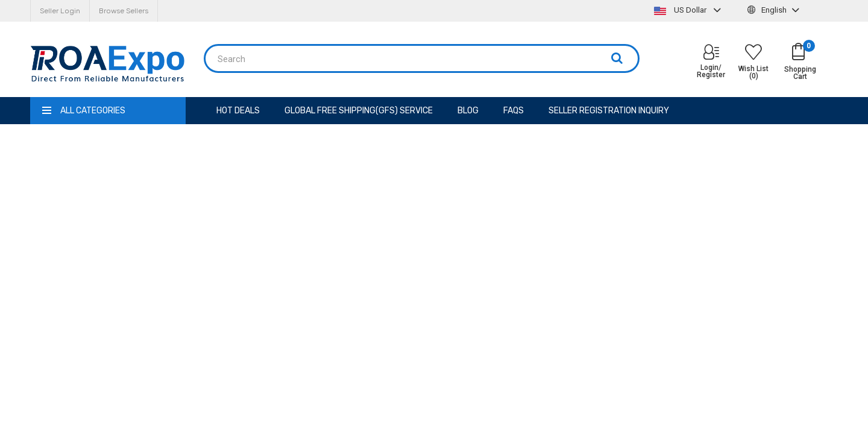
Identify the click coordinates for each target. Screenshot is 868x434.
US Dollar (689, 10)
